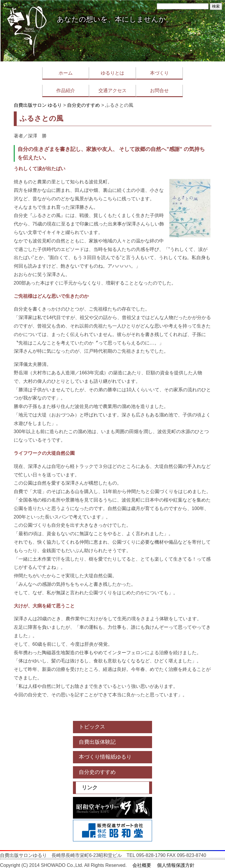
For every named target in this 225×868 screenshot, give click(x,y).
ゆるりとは (112, 73)
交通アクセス (112, 91)
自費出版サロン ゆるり (38, 105)
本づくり (159, 73)
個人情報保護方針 (176, 865)
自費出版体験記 (97, 742)
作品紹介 (66, 91)
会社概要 (142, 865)
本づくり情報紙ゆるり (105, 757)
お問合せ (159, 91)
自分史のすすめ (83, 105)
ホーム (66, 73)
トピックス (92, 727)
